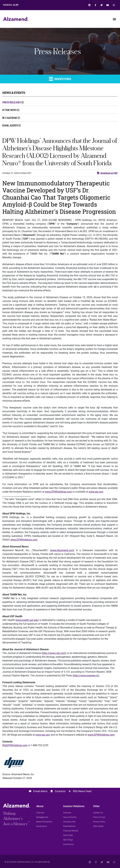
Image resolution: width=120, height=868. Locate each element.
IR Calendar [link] (10, 118)
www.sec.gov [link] (96, 492)
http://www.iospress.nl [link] (86, 676)
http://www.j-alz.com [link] (54, 653)
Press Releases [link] (12, 102)
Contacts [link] (60, 791)
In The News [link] (9, 110)
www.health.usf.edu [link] (27, 620)
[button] (114, 19)
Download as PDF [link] (107, 173)
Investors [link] (60, 79)
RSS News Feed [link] (82, 791)
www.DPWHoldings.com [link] (58, 492)
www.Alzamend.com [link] (62, 550)
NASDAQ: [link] (11, 5)
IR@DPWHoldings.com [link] (15, 745)
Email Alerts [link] (10, 125)
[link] (89, 5)
